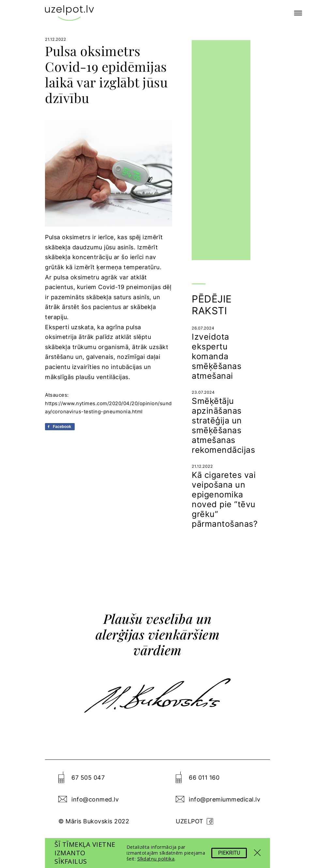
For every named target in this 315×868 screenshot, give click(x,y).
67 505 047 (88, 778)
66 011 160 (204, 778)
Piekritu (229, 853)
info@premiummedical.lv (225, 799)
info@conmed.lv (95, 799)
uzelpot (195, 821)
